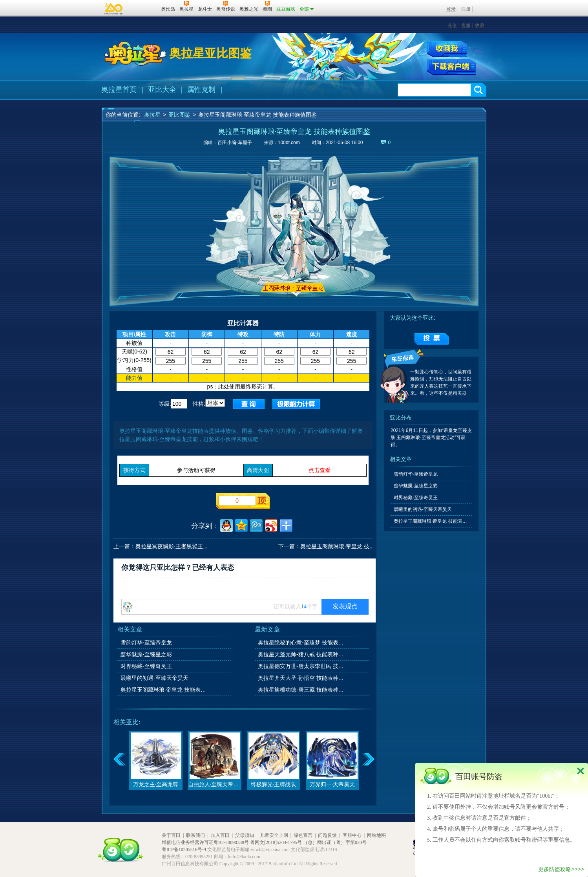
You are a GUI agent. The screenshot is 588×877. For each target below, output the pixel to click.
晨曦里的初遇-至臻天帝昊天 (154, 678)
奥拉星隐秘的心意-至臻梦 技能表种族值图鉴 (301, 643)
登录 (451, 9)
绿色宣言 (303, 835)
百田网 (143, 8)
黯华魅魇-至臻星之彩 (146, 654)
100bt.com (289, 143)
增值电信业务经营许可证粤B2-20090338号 (205, 842)
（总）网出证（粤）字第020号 (335, 842)
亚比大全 (162, 90)
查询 (249, 404)
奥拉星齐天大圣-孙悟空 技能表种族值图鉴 (301, 678)
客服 (466, 26)
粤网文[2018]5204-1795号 (276, 842)
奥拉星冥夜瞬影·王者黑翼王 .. (172, 546)
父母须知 (245, 835)
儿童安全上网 (274, 835)
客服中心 (352, 835)
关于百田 (171, 835)
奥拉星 (152, 115)
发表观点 (345, 606)
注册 (466, 9)
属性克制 (201, 90)
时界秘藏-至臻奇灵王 (146, 666)
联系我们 (195, 835)
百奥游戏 (114, 9)
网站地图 (376, 835)
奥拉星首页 (119, 90)
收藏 (480, 26)
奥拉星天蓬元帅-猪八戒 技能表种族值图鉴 (301, 654)
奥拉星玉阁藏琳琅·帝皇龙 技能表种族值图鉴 (164, 690)
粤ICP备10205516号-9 (184, 850)
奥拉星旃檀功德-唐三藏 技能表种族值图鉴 (301, 690)
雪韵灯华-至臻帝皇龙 (146, 643)
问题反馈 (327, 835)
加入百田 (220, 835)
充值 (452, 26)
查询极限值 (296, 404)
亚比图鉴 (179, 115)
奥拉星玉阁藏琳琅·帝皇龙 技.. (336, 546)
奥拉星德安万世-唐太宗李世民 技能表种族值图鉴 (301, 666)
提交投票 (432, 339)
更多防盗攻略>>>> (561, 869)
